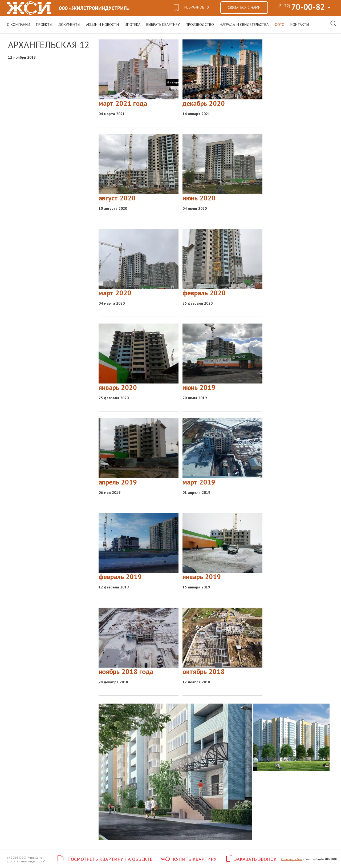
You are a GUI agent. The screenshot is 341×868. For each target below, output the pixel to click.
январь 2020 (118, 387)
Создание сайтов (292, 859)
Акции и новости (102, 25)
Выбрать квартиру (163, 25)
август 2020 (117, 198)
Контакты (300, 25)
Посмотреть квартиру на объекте (104, 859)
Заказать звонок (251, 859)
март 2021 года (123, 103)
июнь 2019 (199, 387)
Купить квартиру (189, 859)
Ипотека (133, 25)
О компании (19, 25)
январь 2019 (202, 577)
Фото (279, 25)
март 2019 (199, 482)
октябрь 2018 (204, 671)
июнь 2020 (199, 198)
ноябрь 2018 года (126, 671)
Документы (69, 25)
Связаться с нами (244, 7)
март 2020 (115, 293)
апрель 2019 (118, 482)
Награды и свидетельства (244, 25)
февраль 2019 (120, 577)
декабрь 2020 (204, 103)
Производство (200, 25)
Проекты (44, 25)
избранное (196, 7)
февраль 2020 (204, 293)
